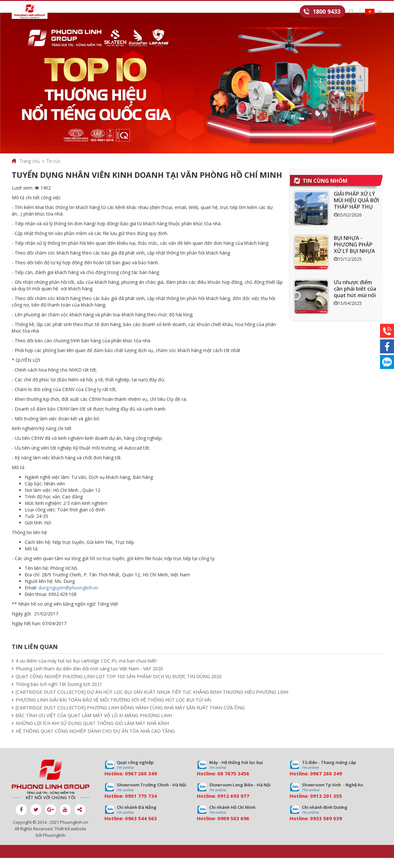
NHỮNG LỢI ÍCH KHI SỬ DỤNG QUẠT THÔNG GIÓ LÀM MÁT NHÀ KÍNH (92, 733)
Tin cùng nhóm (325, 191)
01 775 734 (144, 806)
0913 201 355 (326, 806)
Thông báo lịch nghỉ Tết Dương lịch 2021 (59, 694)
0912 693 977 (233, 806)
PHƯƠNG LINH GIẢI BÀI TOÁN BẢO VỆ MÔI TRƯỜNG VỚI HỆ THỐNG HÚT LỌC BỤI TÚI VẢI (113, 710)
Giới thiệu (68, 12)
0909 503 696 (233, 828)
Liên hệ (290, 12)
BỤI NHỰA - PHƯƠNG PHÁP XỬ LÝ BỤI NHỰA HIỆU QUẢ (354, 258)
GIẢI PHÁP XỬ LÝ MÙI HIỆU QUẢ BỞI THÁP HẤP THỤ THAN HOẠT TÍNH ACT (356, 217)
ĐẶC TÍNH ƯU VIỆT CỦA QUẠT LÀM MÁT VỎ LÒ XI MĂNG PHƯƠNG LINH (94, 725)
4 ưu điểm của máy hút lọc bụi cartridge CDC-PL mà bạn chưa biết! (86, 671)
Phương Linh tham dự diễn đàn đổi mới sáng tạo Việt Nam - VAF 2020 (89, 679)
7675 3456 (237, 783)
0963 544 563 (141, 828)
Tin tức (186, 12)
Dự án (159, 12)
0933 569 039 (326, 828)
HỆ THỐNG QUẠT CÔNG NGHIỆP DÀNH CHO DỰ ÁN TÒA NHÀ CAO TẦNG (95, 741)
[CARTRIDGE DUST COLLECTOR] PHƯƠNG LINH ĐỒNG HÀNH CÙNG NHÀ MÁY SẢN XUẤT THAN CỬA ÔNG (130, 718)
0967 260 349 (141, 783)
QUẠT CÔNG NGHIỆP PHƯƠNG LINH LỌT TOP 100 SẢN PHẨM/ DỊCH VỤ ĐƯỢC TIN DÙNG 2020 (119, 686)
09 (128, 806)
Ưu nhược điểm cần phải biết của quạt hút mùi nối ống (355, 302)
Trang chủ (30, 171)
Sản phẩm (102, 12)
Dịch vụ (133, 12)
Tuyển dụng (257, 12)
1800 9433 (326, 11)
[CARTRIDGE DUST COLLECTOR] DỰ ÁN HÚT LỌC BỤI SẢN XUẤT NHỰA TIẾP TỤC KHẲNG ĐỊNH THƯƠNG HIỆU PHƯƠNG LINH (152, 702)
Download (219, 12)
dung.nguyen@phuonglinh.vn (68, 598)
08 (220, 783)
